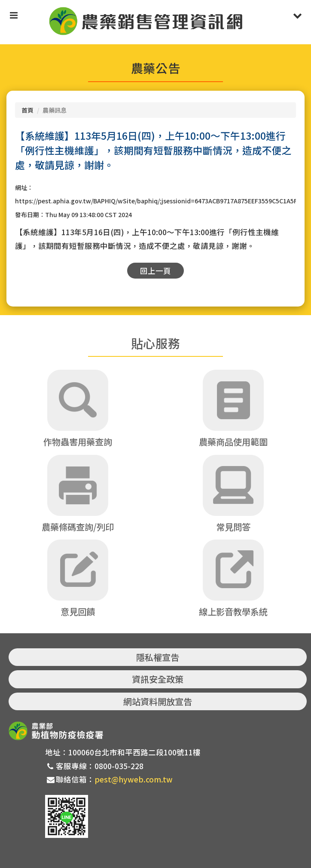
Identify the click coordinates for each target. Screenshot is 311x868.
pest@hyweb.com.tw (134, 779)
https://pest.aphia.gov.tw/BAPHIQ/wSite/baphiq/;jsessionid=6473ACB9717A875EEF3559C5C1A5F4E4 (161, 201)
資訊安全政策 (158, 679)
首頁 (27, 110)
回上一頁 (155, 271)
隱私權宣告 (158, 657)
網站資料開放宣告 (158, 701)
